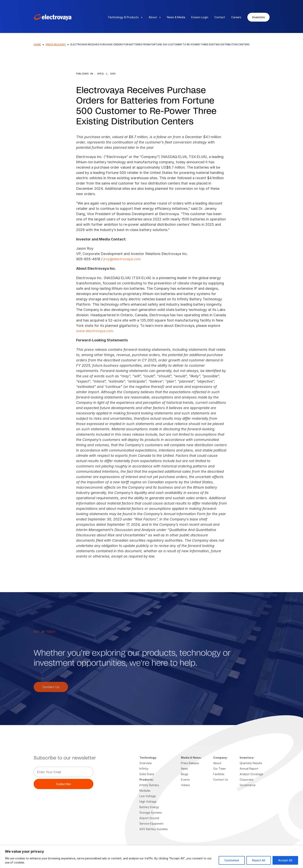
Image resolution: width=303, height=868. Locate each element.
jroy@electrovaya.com (122, 263)
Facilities (219, 774)
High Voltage (148, 802)
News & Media (176, 17)
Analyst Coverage (251, 774)
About (155, 17)
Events (185, 780)
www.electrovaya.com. (95, 334)
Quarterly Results (251, 763)
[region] (151, 857)
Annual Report (249, 769)
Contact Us (51, 690)
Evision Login (200, 17)
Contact (220, 17)
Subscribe (63, 784)
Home (37, 44)
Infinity (144, 769)
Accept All (285, 860)
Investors (258, 17)
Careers (236, 17)
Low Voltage (148, 796)
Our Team (219, 769)
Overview (146, 763)
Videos (185, 785)
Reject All (259, 860)
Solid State (147, 774)
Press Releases (56, 44)
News (184, 769)
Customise (232, 860)
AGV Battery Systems (154, 829)
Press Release (190, 763)
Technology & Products (125, 17)
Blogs (185, 774)
